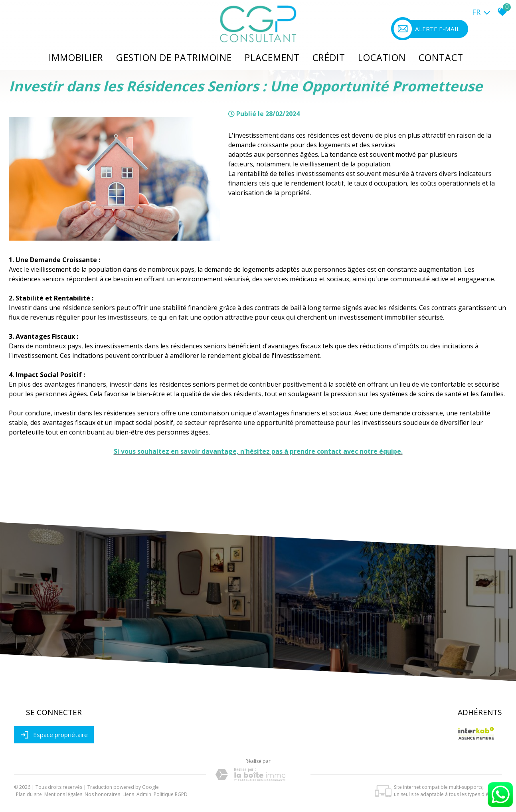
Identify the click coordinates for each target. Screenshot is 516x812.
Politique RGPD (171, 794)
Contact (441, 57)
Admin (144, 794)
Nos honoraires (102, 794)
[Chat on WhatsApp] (500, 807)
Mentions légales (63, 794)
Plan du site (29, 794)
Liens (128, 794)
